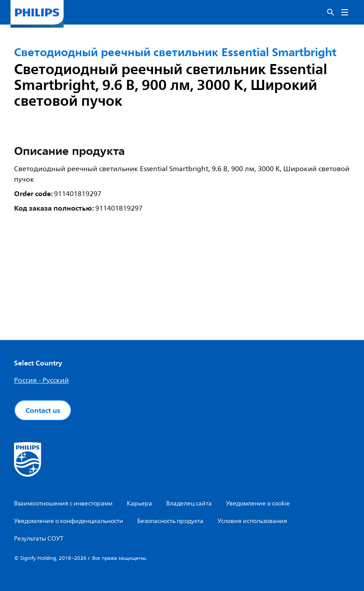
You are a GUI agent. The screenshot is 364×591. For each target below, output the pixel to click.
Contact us (43, 410)
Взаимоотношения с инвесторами (63, 503)
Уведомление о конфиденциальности (69, 521)
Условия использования (252, 521)
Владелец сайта (189, 503)
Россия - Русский (41, 380)
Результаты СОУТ (39, 539)
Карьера (139, 503)
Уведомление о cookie (258, 503)
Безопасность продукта (170, 521)
